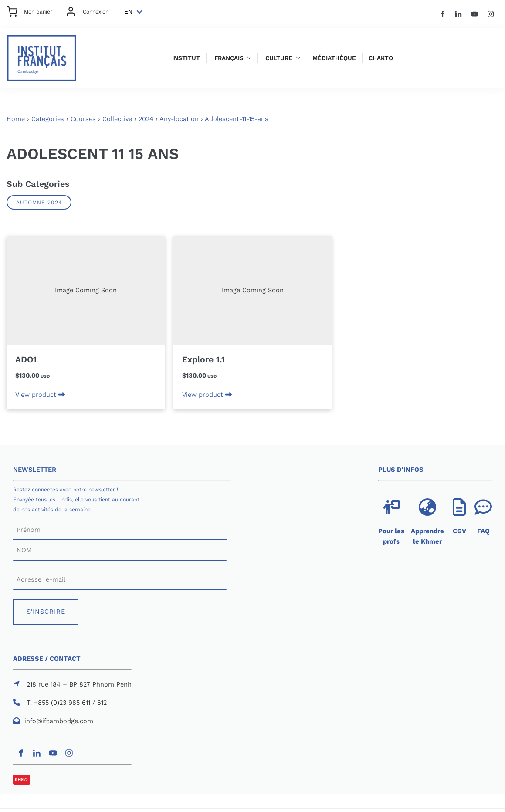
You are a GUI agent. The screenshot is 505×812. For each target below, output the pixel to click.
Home (16, 119)
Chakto (381, 58)
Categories (48, 119)
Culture (279, 58)
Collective (117, 119)
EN (128, 12)
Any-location (179, 119)
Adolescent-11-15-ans (237, 119)
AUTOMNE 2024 (39, 202)
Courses (83, 119)
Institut (186, 58)
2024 (146, 119)
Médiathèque (334, 58)
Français (229, 58)
